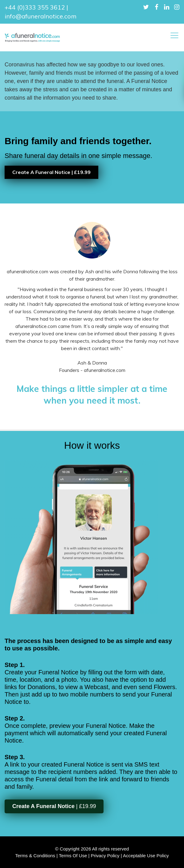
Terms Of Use (73, 856)
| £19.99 (54, 806)
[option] (92, 157)
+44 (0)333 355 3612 (35, 7)
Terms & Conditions (35, 856)
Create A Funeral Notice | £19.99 (51, 172)
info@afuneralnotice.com (41, 16)
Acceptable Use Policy (146, 856)
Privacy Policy (105, 856)
